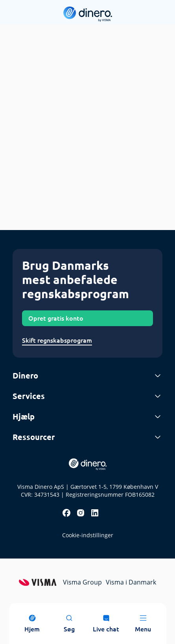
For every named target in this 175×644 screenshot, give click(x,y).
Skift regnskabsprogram (57, 340)
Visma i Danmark (131, 582)
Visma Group (82, 582)
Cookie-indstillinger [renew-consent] (88, 535)
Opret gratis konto (56, 318)
